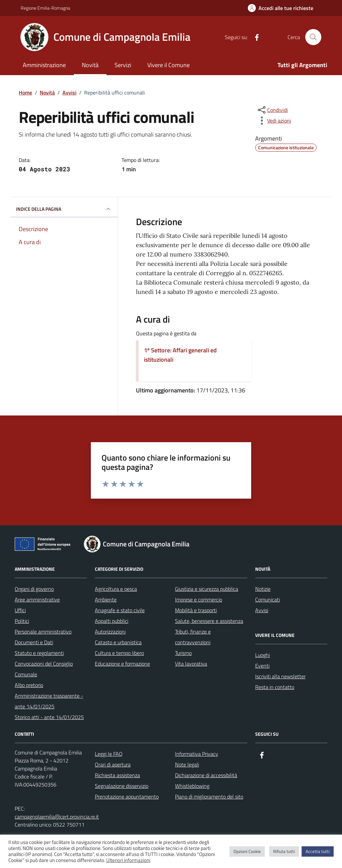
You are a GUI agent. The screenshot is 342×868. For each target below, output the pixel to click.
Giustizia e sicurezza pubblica (207, 589)
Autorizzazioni (110, 632)
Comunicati (268, 599)
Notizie (263, 589)
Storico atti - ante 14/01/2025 (49, 717)
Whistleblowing (192, 786)
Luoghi (263, 655)
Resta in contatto (275, 687)
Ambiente (106, 599)
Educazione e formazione (122, 664)
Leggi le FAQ (109, 754)
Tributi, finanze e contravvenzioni (193, 637)
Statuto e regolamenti (39, 653)
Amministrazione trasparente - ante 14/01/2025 (49, 701)
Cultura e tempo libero (119, 653)
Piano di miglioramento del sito (209, 797)
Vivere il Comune (168, 65)
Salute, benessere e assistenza (209, 621)
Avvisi (262, 610)
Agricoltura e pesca (116, 589)
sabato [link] (176, 292)
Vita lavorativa (191, 664)
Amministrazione (44, 65)
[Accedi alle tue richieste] (281, 8)
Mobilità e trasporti (196, 610)
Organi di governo (34, 589)
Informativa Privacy (197, 754)
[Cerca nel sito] (313, 37)
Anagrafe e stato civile (120, 610)
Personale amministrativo (43, 632)
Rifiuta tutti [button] (284, 851)
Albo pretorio (29, 685)
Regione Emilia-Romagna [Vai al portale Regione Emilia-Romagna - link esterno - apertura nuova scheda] (45, 8)
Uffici (20, 610)
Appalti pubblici (112, 621)
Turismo (183, 653)
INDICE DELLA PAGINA (64, 209)
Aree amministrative (37, 599)
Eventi (262, 666)
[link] (176, 292)
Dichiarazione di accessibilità (206, 775)
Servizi (123, 65)
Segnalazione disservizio (122, 786)
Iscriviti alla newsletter (280, 676)
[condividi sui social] (272, 110)
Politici (22, 621)
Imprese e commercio (199, 599)
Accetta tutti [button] (318, 851)
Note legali (187, 764)
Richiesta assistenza (117, 775)
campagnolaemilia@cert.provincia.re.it (57, 817)
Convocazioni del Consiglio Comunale (44, 669)
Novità (90, 65)
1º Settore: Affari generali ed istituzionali (180, 355)
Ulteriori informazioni (128, 860)
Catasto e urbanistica (118, 642)
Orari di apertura (113, 764)
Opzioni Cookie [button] (247, 851)
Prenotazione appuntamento (127, 797)
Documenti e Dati (34, 642)
